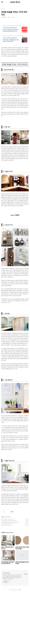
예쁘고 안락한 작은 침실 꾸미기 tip (7, 571)
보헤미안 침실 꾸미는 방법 (6, 577)
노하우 (3, 568)
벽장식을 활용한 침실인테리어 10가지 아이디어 (9, 574)
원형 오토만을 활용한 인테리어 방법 (7, 575)
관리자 (20, 641)
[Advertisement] (15, 39)
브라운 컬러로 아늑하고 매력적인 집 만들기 (9, 572)
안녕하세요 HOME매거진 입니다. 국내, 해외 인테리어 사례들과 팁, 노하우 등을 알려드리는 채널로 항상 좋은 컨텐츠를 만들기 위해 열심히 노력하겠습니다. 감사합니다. (12, 628)
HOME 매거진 (15, 2)
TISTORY (15, 641)
